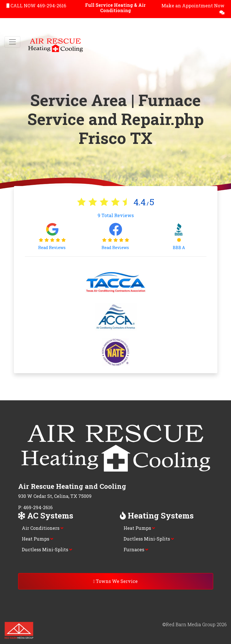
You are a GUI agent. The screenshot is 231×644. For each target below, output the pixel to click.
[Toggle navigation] (12, 42)
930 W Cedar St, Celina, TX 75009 (55, 496)
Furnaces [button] (136, 549)
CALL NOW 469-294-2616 (36, 6)
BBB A (179, 248)
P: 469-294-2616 (35, 507)
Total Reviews (116, 215)
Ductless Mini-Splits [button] (47, 549)
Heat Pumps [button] (37, 539)
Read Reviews (52, 248)
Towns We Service (116, 581)
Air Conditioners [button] (43, 528)
